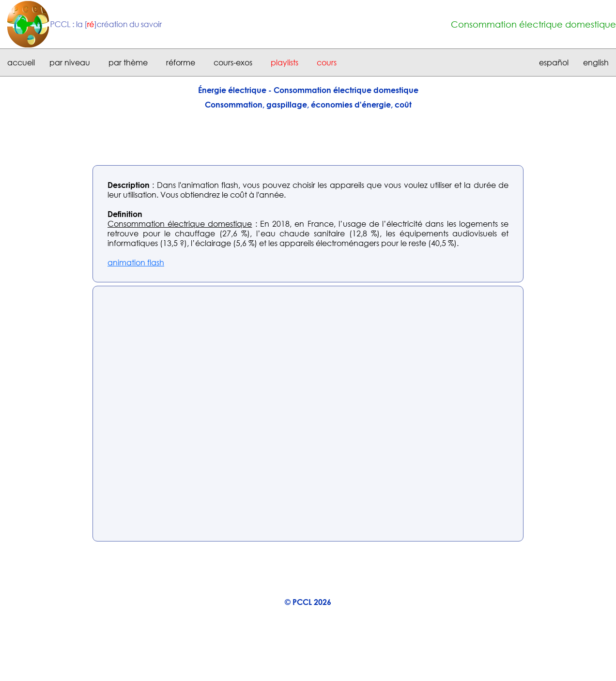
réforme (181, 62)
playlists (285, 62)
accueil (21, 62)
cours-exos (233, 62)
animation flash (136, 263)
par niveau (70, 62)
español (554, 62)
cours (327, 62)
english (596, 62)
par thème (128, 62)
